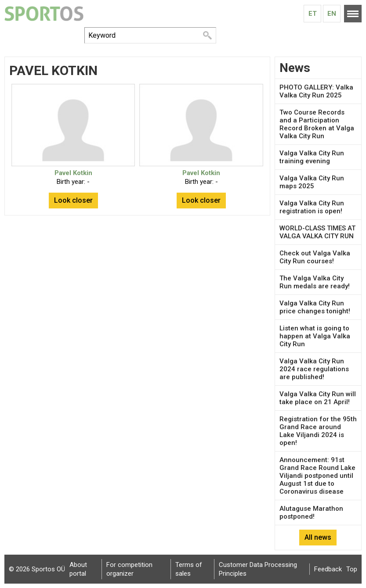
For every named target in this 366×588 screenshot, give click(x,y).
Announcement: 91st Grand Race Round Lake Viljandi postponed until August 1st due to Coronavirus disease (317, 476)
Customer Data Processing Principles (258, 569)
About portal (78, 569)
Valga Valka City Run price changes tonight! (315, 307)
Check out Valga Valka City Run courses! (315, 257)
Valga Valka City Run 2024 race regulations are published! (314, 369)
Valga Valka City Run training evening (312, 157)
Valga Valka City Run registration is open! (312, 207)
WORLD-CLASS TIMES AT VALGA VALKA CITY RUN (317, 232)
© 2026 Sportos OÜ (37, 569)
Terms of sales (189, 569)
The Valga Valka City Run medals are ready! (315, 282)
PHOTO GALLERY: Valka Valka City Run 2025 (316, 91)
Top (352, 569)
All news (318, 537)
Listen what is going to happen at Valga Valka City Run (315, 336)
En (332, 14)
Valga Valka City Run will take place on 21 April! (318, 398)
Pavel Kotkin (73, 173)
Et (313, 14)
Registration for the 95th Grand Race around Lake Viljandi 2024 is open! (318, 431)
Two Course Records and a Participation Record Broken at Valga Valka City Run (317, 124)
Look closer (73, 200)
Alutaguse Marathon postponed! (311, 513)
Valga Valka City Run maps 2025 (312, 182)
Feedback (328, 569)
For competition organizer (129, 569)
